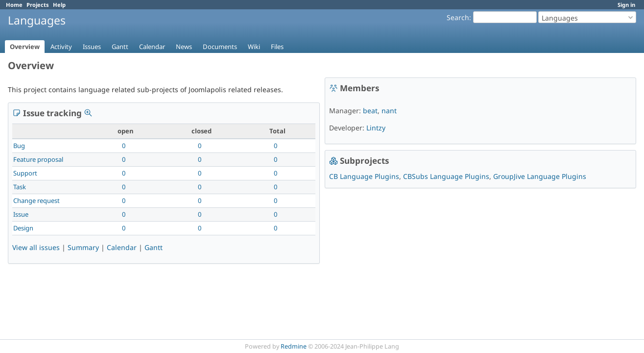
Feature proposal (38, 159)
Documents (220, 47)
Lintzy (376, 128)
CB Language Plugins (364, 176)
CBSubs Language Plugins (446, 176)
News (184, 47)
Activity (61, 47)
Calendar (152, 47)
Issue (21, 214)
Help (59, 5)
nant (389, 111)
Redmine (294, 346)
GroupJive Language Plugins (540, 176)
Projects (38, 5)
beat (370, 111)
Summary (83, 247)
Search (458, 17)
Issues (92, 47)
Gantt (120, 47)
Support (25, 173)
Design (23, 228)
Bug (19, 146)
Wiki (254, 47)
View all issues (36, 247)
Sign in (626, 5)
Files (277, 47)
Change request (36, 201)
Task (20, 187)
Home (14, 5)
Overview (25, 47)
